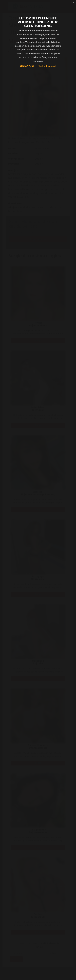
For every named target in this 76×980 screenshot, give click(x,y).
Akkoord (27, 66)
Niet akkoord (47, 66)
